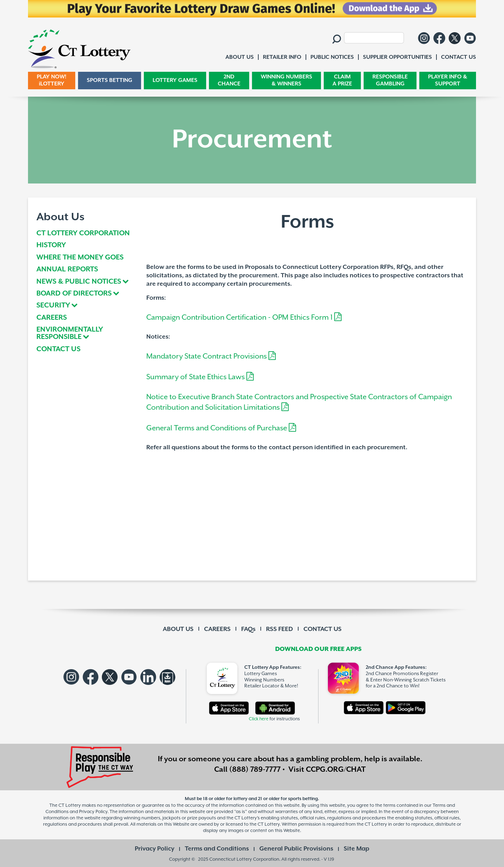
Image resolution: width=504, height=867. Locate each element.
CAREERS (52, 318)
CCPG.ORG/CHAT (336, 770)
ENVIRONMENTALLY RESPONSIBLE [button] (70, 334)
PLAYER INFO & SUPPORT (448, 80)
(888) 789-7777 (255, 770)
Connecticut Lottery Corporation (244, 859)
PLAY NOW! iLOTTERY (52, 80)
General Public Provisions (296, 849)
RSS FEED (279, 629)
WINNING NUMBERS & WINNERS (286, 80)
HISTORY (51, 246)
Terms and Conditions (217, 849)
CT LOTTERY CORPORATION (83, 234)
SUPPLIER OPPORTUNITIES (397, 57)
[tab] (87, 282)
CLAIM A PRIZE (342, 80)
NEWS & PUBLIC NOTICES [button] (79, 282)
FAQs (248, 629)
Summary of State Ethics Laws (200, 377)
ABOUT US (178, 629)
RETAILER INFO (282, 57)
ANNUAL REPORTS (67, 270)
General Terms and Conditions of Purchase (221, 428)
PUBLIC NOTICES (332, 57)
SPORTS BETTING (110, 80)
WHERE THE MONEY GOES (80, 258)
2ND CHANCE (229, 80)
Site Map (356, 849)
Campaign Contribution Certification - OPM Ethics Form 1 (244, 318)
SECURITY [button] (53, 306)
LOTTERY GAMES (175, 80)
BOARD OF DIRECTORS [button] (74, 294)
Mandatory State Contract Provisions (211, 356)
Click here (259, 719)
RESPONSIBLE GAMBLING (390, 80)
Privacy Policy (155, 849)
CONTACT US (58, 350)
